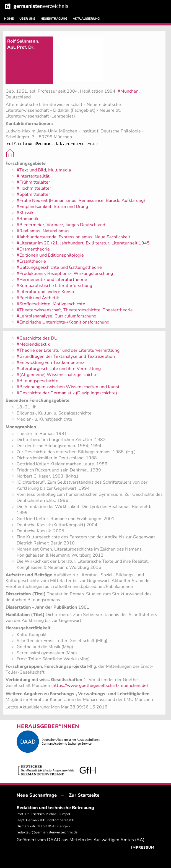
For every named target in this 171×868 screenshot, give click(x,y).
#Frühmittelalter (33, 182)
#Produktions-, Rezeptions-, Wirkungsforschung (65, 273)
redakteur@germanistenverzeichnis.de (47, 832)
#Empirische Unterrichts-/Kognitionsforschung (63, 322)
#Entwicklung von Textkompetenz (50, 363)
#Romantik (28, 219)
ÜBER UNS (27, 19)
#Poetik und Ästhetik (38, 298)
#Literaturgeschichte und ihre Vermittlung (59, 369)
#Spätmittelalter (33, 194)
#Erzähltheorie (31, 261)
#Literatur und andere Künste (46, 292)
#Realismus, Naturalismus (43, 231)
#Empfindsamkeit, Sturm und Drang (52, 207)
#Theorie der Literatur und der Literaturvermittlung (68, 350)
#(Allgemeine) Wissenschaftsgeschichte (57, 375)
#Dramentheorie (33, 249)
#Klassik (25, 213)
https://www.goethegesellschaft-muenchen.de (100, 685)
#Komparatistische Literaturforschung (54, 286)
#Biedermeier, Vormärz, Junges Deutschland (61, 225)
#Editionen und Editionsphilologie (50, 255)
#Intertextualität (33, 176)
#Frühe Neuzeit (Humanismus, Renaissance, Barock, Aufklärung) (81, 200)
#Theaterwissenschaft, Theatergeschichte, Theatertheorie (75, 310)
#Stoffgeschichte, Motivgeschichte (51, 304)
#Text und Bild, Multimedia (44, 170)
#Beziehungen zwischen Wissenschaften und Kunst (68, 387)
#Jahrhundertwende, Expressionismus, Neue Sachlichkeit (73, 237)
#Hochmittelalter (34, 188)
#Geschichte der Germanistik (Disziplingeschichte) (67, 393)
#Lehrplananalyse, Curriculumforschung (56, 316)
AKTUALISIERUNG (86, 19)
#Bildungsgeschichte (37, 381)
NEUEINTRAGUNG (54, 19)
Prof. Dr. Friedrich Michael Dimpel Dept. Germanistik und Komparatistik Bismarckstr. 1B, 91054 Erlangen (45, 820)
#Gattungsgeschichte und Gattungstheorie (59, 267)
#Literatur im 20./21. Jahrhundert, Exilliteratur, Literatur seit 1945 (83, 243)
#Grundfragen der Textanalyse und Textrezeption (66, 356)
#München (128, 91)
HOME (9, 19)
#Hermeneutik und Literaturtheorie (52, 280)
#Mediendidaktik (33, 344)
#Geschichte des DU (37, 338)
